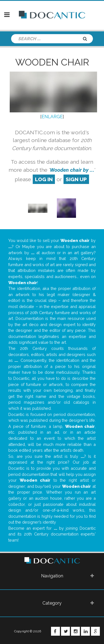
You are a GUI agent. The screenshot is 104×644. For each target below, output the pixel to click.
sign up (76, 179)
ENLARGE (52, 117)
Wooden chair (52, 62)
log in (44, 179)
